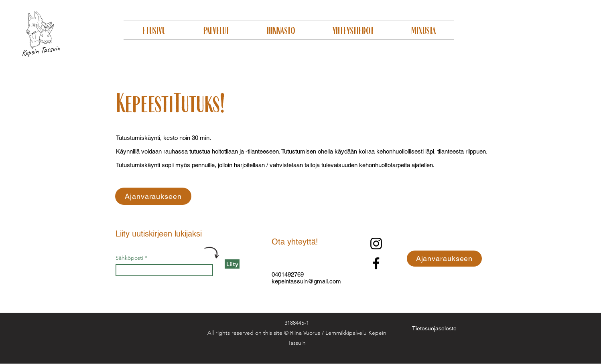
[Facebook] (376, 263)
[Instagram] (376, 244)
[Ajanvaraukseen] (153, 196)
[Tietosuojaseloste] (434, 328)
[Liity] (232, 264)
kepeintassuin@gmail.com (306, 281)
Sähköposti (129, 258)
